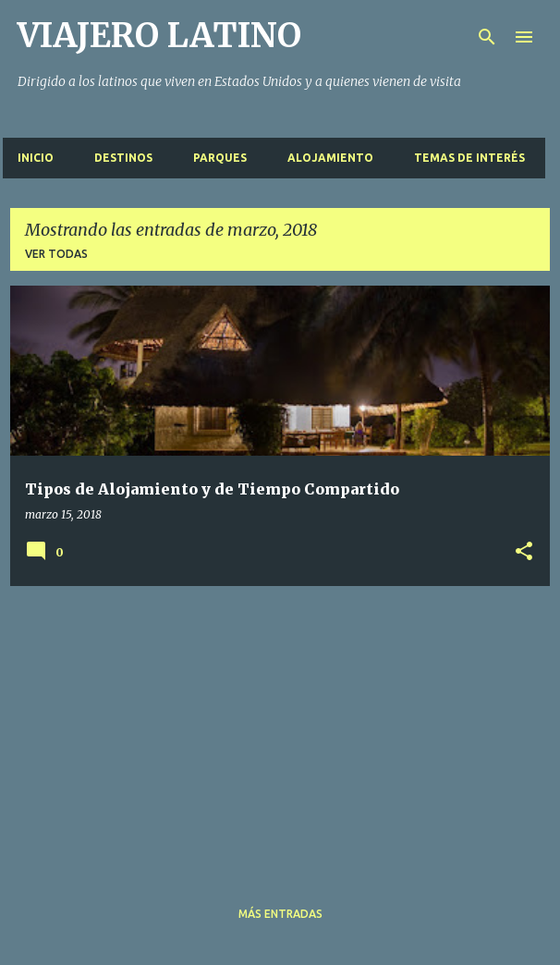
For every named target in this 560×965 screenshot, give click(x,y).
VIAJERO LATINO (159, 36)
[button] (524, 552)
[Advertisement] (280, 730)
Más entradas (280, 914)
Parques (220, 158)
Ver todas (56, 254)
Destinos (123, 158)
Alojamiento (330, 158)
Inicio (36, 158)
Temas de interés (469, 158)
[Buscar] (487, 37)
